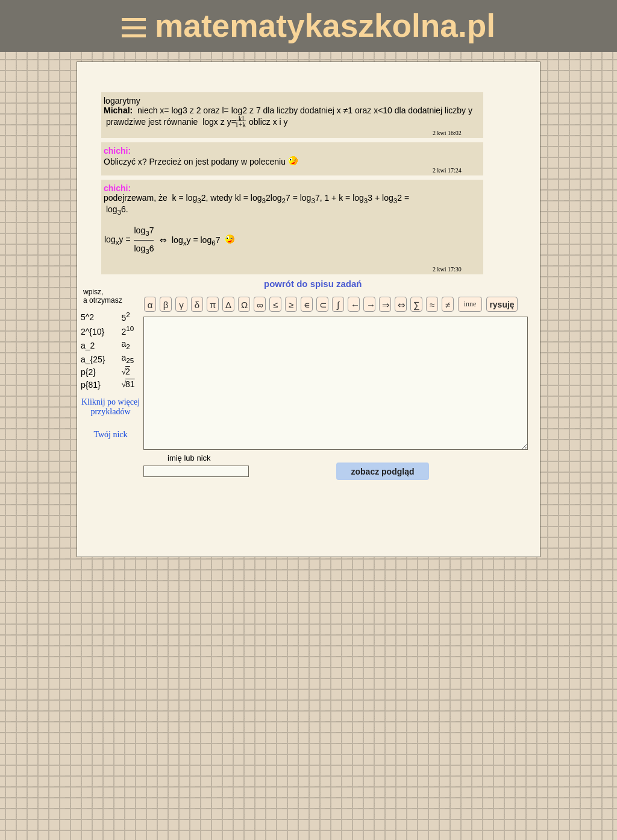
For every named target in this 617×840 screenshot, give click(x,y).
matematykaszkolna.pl (308, 26)
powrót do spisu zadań (313, 284)
